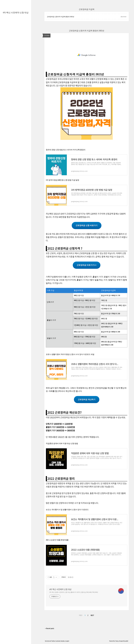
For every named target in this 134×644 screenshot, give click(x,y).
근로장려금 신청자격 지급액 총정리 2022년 (61, 17)
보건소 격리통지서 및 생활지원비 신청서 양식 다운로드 (67, 510)
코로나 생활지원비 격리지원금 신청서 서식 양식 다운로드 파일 (70, 354)
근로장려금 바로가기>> (87, 265)
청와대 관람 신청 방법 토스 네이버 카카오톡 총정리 (66, 150)
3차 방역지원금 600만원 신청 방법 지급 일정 (62, 180)
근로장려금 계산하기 (87, 400)
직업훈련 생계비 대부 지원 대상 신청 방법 (62, 443)
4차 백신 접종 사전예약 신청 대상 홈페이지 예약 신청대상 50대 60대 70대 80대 (74, 592)
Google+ (67, 641)
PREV (81, 615)
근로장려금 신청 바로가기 (87, 225)
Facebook (58, 641)
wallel (127, 641)
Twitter (53, 641)
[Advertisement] (87, 55)
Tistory (117, 641)
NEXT (92, 615)
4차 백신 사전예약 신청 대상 (16, 13)
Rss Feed (47, 641)
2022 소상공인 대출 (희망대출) (57, 540)
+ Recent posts (50, 628)
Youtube (63, 641)
